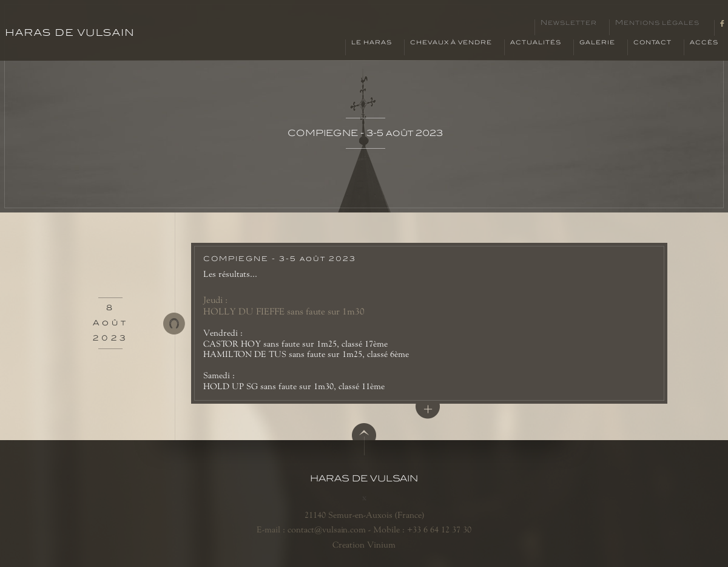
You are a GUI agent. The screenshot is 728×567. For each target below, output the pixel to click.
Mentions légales (657, 23)
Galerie (597, 42)
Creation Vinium (364, 545)
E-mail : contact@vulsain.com (311, 529)
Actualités (536, 42)
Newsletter (569, 23)
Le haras (372, 42)
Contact (652, 42)
